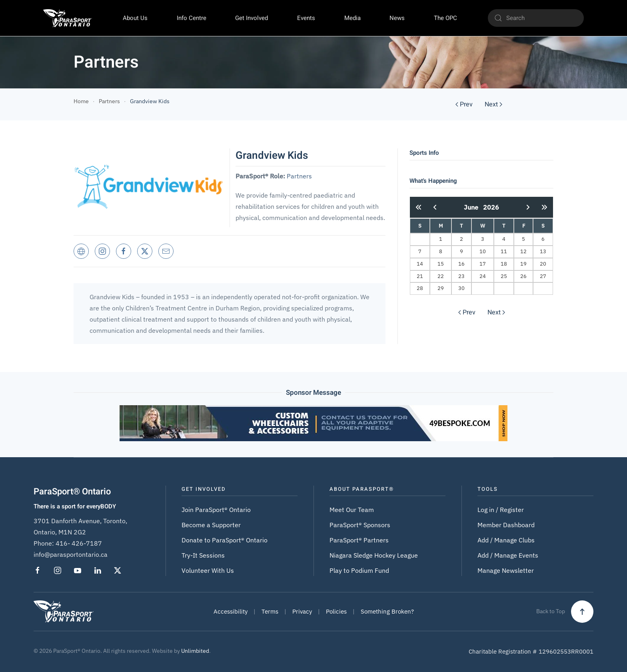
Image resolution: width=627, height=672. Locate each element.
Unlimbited (195, 651)
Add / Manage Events (508, 555)
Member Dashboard (506, 525)
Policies (336, 611)
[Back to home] (68, 18)
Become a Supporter (211, 525)
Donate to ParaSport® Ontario (225, 540)
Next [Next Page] (493, 104)
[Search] (536, 18)
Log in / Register (501, 510)
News (397, 18)
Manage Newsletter (506, 570)
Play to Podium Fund (359, 570)
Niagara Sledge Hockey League (374, 555)
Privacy (302, 611)
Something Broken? (387, 611)
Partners (299, 176)
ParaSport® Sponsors (360, 525)
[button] (582, 612)
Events (306, 18)
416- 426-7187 (79, 543)
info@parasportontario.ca (71, 554)
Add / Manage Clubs (506, 540)
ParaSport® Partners (359, 540)
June (473, 207)
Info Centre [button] (192, 18)
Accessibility (231, 611)
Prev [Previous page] (464, 104)
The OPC (445, 18)
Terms (270, 611)
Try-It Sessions (203, 555)
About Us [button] (135, 18)
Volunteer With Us (208, 570)
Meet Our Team (352, 510)
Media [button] (352, 18)
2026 (491, 207)
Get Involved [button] (252, 18)
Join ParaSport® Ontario (216, 510)
